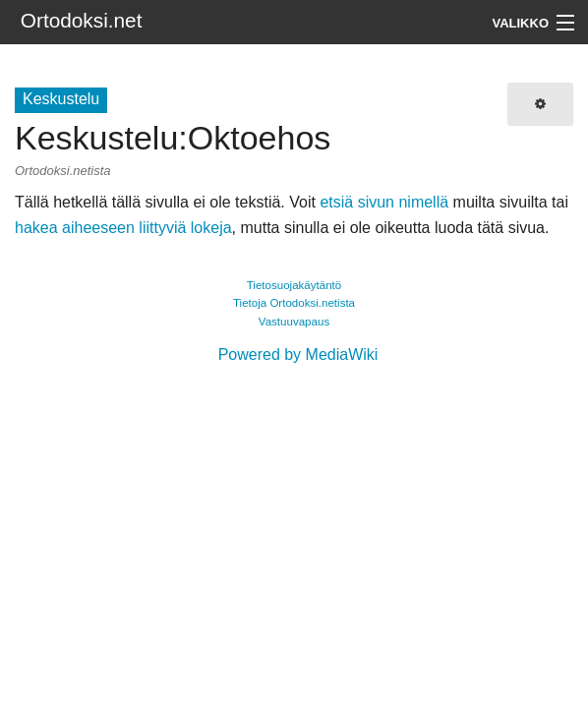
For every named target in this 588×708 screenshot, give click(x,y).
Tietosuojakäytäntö (294, 285)
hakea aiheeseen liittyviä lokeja (123, 228)
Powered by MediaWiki (298, 354)
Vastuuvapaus (294, 322)
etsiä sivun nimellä (384, 202)
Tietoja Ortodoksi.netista (294, 303)
